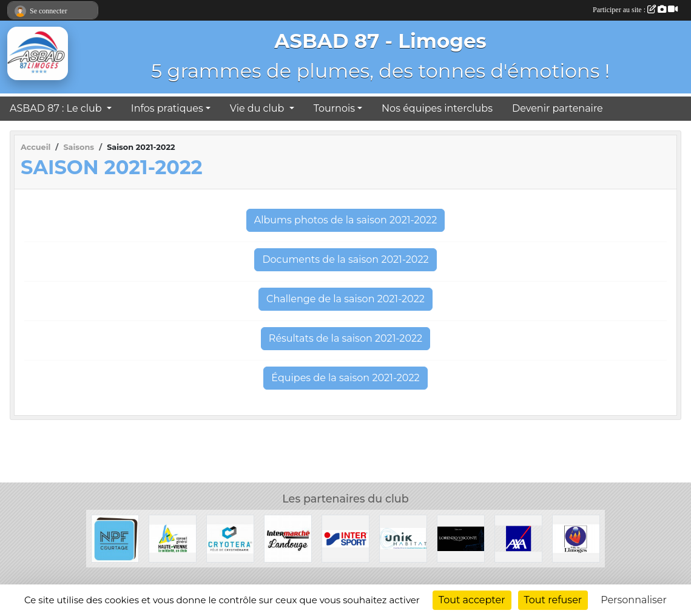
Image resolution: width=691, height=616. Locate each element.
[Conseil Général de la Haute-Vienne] (173, 538)
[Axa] (518, 538)
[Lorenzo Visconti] (461, 538)
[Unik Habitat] (403, 538)
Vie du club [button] (258, 108)
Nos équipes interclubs (437, 108)
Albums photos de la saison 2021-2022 (346, 220)
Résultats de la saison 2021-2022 (345, 338)
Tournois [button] (334, 108)
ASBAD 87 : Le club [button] (57, 108)
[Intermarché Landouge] (288, 538)
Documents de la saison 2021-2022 (345, 259)
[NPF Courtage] (115, 538)
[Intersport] (345, 538)
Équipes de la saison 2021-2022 (345, 378)
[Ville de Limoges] (576, 538)
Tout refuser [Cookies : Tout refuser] (553, 600)
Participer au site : (635, 10)
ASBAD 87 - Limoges (380, 41)
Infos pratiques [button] (167, 108)
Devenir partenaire (558, 108)
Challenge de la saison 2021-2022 (345, 299)
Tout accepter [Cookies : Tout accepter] (472, 600)
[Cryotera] (230, 538)
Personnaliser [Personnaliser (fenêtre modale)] (634, 600)
